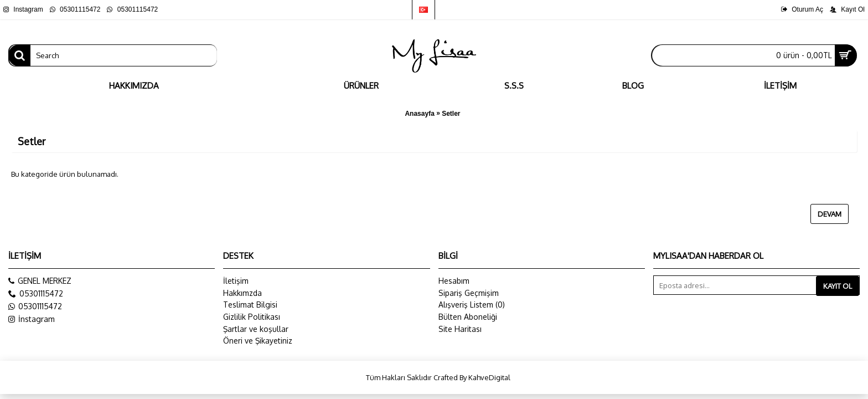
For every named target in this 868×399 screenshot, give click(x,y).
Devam (830, 214)
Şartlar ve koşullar (256, 329)
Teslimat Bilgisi (250, 305)
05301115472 (35, 306)
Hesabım (454, 281)
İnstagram (32, 319)
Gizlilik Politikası (252, 317)
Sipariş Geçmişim (469, 293)
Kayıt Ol (838, 286)
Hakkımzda (242, 293)
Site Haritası (460, 329)
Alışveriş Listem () (472, 305)
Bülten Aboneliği (468, 317)
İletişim (236, 281)
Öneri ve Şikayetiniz (258, 341)
